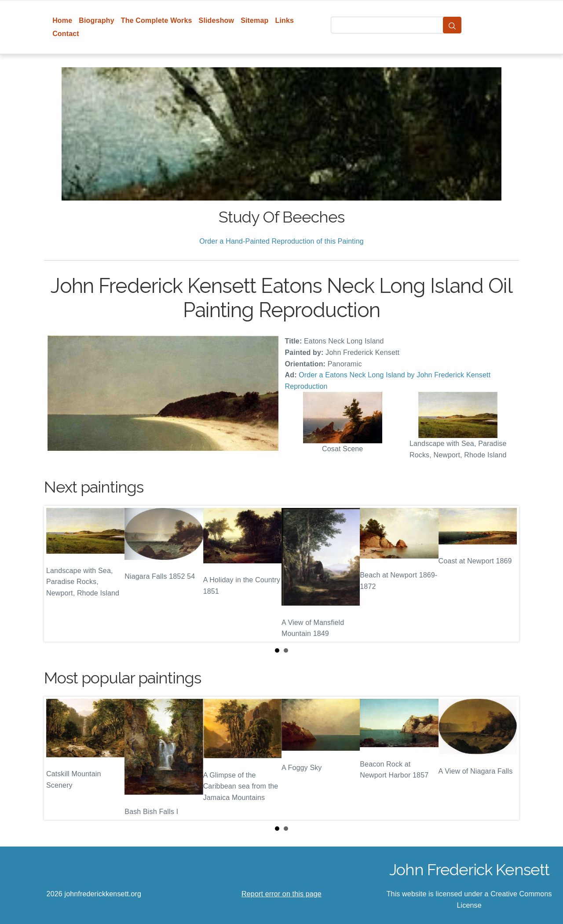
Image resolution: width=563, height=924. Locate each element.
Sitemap (254, 20)
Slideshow (217, 20)
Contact (66, 34)
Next (505, 574)
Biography (97, 20)
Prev (58, 574)
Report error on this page (281, 894)
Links (285, 20)
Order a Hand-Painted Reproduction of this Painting (281, 241)
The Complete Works (157, 20)
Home (62, 20)
